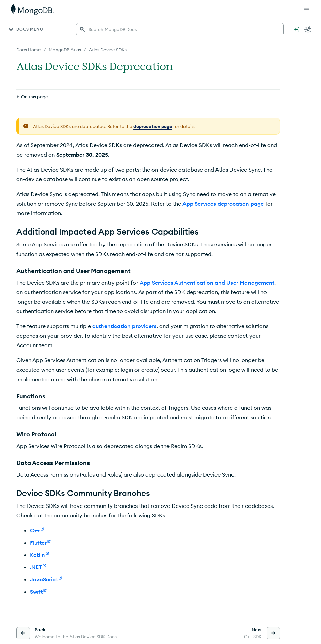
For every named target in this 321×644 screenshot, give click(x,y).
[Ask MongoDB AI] (296, 29)
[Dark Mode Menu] (308, 29)
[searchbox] (180, 29)
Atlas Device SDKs (108, 50)
